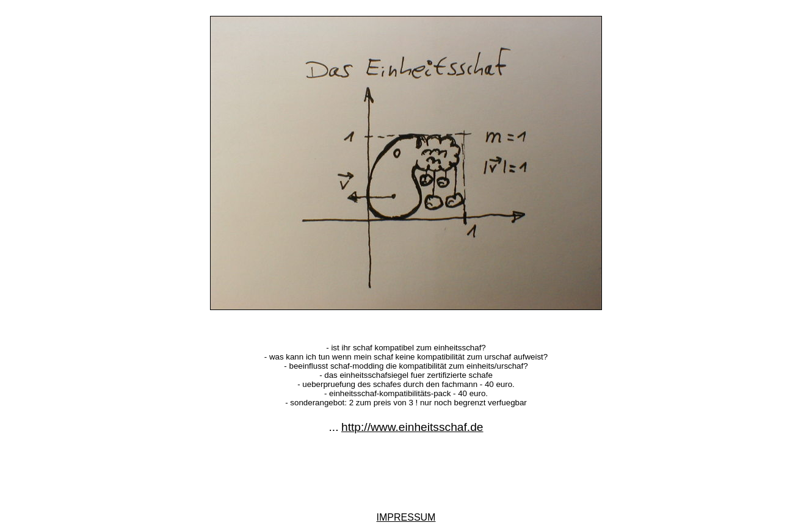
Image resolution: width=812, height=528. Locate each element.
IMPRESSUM (406, 517)
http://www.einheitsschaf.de (412, 427)
